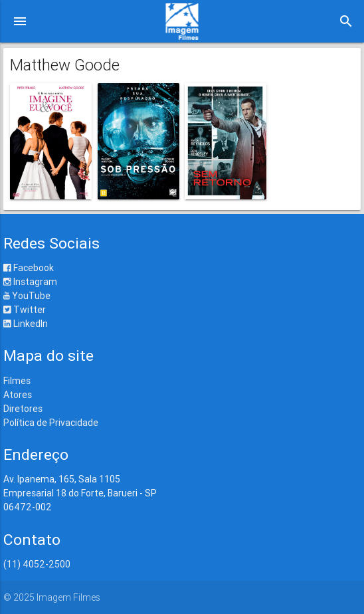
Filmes (17, 381)
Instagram (30, 282)
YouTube (27, 296)
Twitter (25, 310)
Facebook (29, 268)
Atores (18, 395)
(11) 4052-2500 (37, 564)
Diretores (23, 409)
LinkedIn (26, 324)
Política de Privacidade (51, 423)
